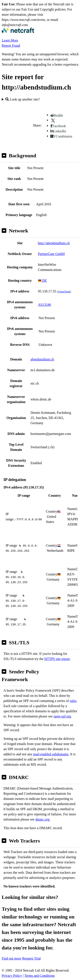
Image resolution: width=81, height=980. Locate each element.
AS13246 (44, 305)
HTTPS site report (57, 659)
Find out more (12, 958)
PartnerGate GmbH (51, 254)
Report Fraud (11, 46)
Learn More (10, 40)
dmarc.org (42, 819)
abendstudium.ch (42, 359)
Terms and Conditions (40, 976)
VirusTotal (64, 291)
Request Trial (32, 958)
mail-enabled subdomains (51, 754)
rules (73, 701)
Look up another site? (23, 99)
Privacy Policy (12, 976)
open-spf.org (62, 716)
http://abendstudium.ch (54, 243)
